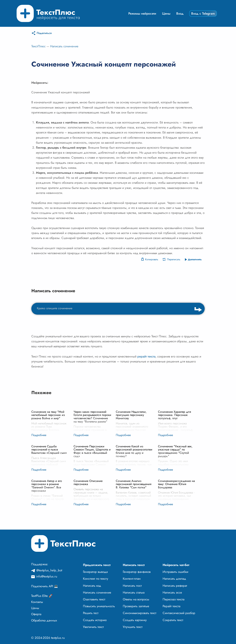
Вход (180, 13)
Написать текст (134, 565)
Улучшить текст (133, 627)
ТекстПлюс (38, 46)
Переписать (174, 259)
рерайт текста (146, 356)
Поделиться (44, 33)
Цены (166, 13)
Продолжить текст (97, 565)
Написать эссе (172, 592)
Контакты (37, 602)
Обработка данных (44, 620)
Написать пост (132, 586)
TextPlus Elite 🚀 (42, 596)
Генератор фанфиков (137, 572)
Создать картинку (135, 620)
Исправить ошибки (175, 572)
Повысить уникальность (99, 606)
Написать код (92, 586)
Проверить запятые (136, 606)
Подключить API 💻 (45, 586)
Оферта (36, 614)
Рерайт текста (171, 606)
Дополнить (195, 259)
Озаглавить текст (94, 599)
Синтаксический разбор (179, 613)
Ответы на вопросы (136, 599)
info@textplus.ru (47, 576)
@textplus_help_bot (49, 570)
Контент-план (132, 579)
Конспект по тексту (96, 579)
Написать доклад (174, 579)
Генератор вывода (95, 572)
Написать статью (134, 592)
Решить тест (91, 613)
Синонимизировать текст (140, 613)
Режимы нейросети (142, 13)
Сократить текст (173, 620)
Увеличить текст (93, 627)
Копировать (152, 259)
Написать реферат (175, 586)
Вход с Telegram (203, 13)
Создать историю (95, 620)
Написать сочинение (64, 46)
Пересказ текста (173, 599)
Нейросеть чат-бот (176, 565)
